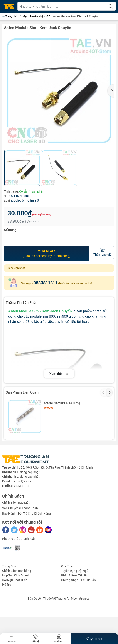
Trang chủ (10, 16)
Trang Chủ (9, 603)
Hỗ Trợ (7, 621)
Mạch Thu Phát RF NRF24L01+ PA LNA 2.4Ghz (70, 444)
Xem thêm (59, 374)
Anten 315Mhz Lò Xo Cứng (62, 403)
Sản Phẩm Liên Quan (22, 392)
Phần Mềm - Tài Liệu (75, 612)
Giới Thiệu (68, 603)
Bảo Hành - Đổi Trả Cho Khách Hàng (26, 550)
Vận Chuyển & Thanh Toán (20, 545)
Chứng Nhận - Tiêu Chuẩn (78, 617)
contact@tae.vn (22, 518)
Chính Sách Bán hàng (17, 608)
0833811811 (46, 283)
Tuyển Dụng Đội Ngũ (75, 608)
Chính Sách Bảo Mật (16, 539)
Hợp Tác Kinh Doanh (16, 612)
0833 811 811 (23, 522)
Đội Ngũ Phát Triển (15, 617)
